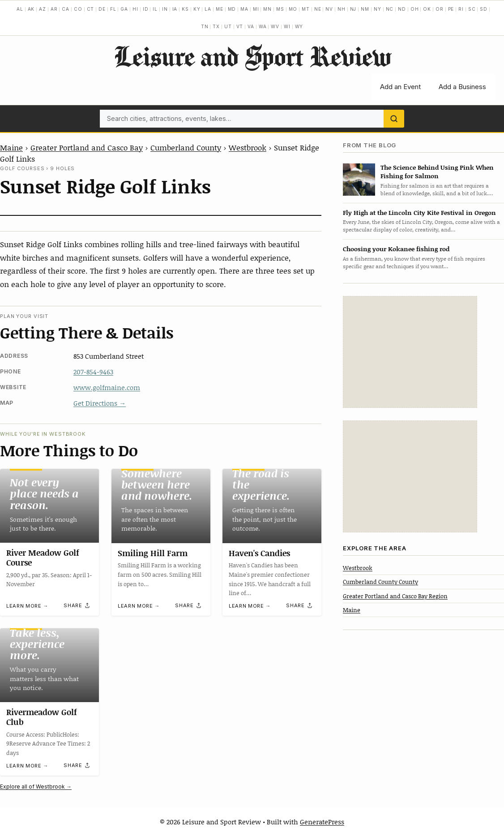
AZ (43, 9)
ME (220, 9)
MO (293, 9)
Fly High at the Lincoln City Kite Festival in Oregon (419, 212)
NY (378, 9)
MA (244, 9)
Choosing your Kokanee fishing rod (396, 249)
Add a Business (462, 87)
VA (251, 26)
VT (240, 26)
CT (91, 9)
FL (113, 9)
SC (472, 9)
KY (197, 9)
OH (415, 9)
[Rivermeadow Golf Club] (49, 665)
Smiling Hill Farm (153, 553)
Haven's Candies (259, 553)
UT (228, 26)
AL (20, 9)
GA (124, 9)
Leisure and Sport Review (252, 56)
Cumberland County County (380, 582)
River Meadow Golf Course (43, 558)
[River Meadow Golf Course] (49, 506)
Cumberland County (186, 147)
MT (306, 9)
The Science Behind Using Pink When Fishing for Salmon (437, 171)
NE (318, 9)
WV (275, 26)
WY (299, 26)
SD (484, 9)
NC (390, 9)
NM (365, 9)
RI (461, 9)
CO (78, 9)
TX (216, 26)
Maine (11, 147)
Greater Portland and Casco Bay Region (395, 596)
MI (256, 9)
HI (135, 9)
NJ (353, 9)
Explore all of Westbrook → (36, 787)
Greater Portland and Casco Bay (87, 147)
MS (280, 9)
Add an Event (400, 87)
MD (232, 9)
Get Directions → (100, 403)
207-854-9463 (93, 372)
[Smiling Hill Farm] (161, 506)
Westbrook (248, 147)
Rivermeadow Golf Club (42, 717)
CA (66, 9)
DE (102, 9)
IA (175, 9)
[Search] (394, 119)
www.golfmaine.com (107, 387)
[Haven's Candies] (272, 506)
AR (54, 9)
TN (205, 26)
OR (440, 9)
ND (402, 9)
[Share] (77, 605)
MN (267, 9)
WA (263, 26)
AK (31, 9)
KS (185, 9)
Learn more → (27, 606)
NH (342, 9)
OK (427, 9)
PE (451, 9)
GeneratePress (322, 822)
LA (208, 9)
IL (155, 9)
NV (329, 9)
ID (146, 9)
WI (287, 26)
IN (165, 9)
